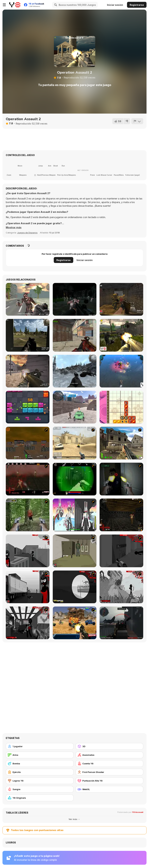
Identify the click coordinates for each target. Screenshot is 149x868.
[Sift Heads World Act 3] (28, 587)
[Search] (55, 5)
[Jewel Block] (28, 407)
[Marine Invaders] (121, 371)
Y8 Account (138, 812)
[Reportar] (137, 121)
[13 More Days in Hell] (121, 515)
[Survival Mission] (75, 299)
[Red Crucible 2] (121, 623)
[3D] (109, 746)
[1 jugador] (40, 746)
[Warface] (75, 551)
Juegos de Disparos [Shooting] (27, 233)
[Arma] (40, 755)
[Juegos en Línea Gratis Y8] (15, 5)
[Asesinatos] (109, 755)
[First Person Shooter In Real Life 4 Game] (28, 515)
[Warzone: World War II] (121, 443)
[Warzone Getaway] (75, 623)
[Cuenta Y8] (109, 764)
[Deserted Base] (28, 371)
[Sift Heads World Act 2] (121, 551)
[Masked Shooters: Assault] (75, 335)
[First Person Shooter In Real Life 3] (121, 479)
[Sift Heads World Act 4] (75, 587)
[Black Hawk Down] (75, 371)
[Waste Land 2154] (28, 443)
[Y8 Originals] (40, 798)
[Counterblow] (121, 299)
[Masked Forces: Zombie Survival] (28, 299)
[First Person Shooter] (109, 772)
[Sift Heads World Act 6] (28, 623)
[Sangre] (40, 789)
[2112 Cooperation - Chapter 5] (75, 515)
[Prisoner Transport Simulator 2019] (75, 407)
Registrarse (137, 5)
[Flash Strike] (75, 443)
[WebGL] (109, 789)
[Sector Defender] (121, 335)
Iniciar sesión (115, 5)
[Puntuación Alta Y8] (109, 781)
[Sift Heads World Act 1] (28, 551)
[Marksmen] (75, 479)
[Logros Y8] (40, 781)
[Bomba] (40, 764)
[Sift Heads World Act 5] (121, 587)
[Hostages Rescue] (28, 335)
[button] (14, 227)
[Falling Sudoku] (121, 407)
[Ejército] (40, 772)
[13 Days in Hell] (28, 479)
